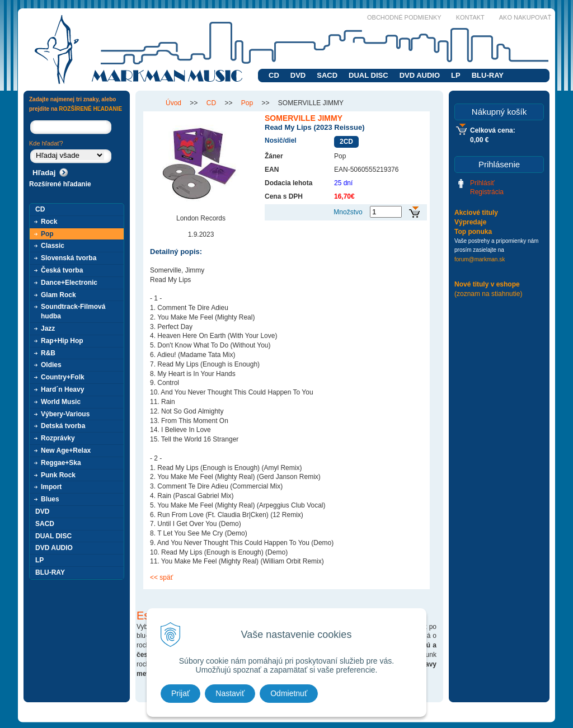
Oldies (51, 365)
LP (456, 75)
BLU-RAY (488, 75)
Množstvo (348, 212)
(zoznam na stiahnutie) (488, 294)
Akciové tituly (476, 213)
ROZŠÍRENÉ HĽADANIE (90, 109)
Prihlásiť (482, 183)
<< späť (161, 577)
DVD (298, 75)
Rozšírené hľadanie (60, 184)
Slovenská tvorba (69, 258)
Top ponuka (473, 232)
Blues (50, 499)
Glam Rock (58, 295)
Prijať (180, 693)
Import (51, 487)
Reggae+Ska (61, 463)
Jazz (48, 328)
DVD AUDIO (420, 75)
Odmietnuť (289, 693)
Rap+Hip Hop (62, 341)
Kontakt (470, 17)
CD (274, 75)
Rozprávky (58, 438)
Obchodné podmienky (404, 17)
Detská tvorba (63, 426)
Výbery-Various (65, 414)
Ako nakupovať (525, 17)
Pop (47, 234)
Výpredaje (470, 222)
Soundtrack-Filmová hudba (73, 311)
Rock (49, 222)
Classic (53, 246)
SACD (327, 75)
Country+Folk (63, 377)
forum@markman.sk (480, 259)
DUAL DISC (368, 75)
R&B (48, 353)
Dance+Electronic (69, 283)
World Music (61, 402)
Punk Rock (58, 475)
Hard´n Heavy (62, 389)
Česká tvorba (62, 270)
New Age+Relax (66, 450)
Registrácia (487, 192)
